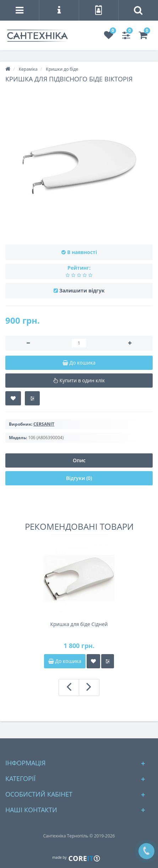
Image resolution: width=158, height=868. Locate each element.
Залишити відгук (82, 290)
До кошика (65, 661)
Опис (79, 460)
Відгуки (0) (79, 478)
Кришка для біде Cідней (79, 624)
